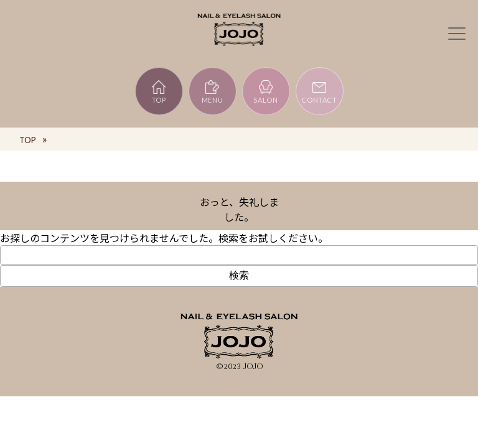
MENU (213, 91)
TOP (159, 91)
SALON (265, 91)
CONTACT (319, 91)
